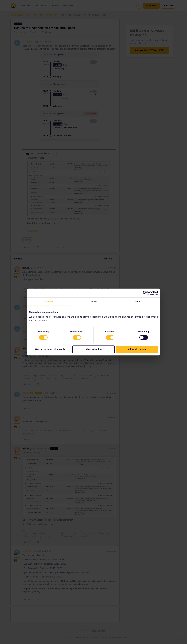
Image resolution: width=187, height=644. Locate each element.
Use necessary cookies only (50, 349)
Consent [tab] (49, 301)
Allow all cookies (137, 349)
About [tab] (138, 301)
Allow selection (93, 349)
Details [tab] (93, 301)
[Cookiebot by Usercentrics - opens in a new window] (145, 293)
